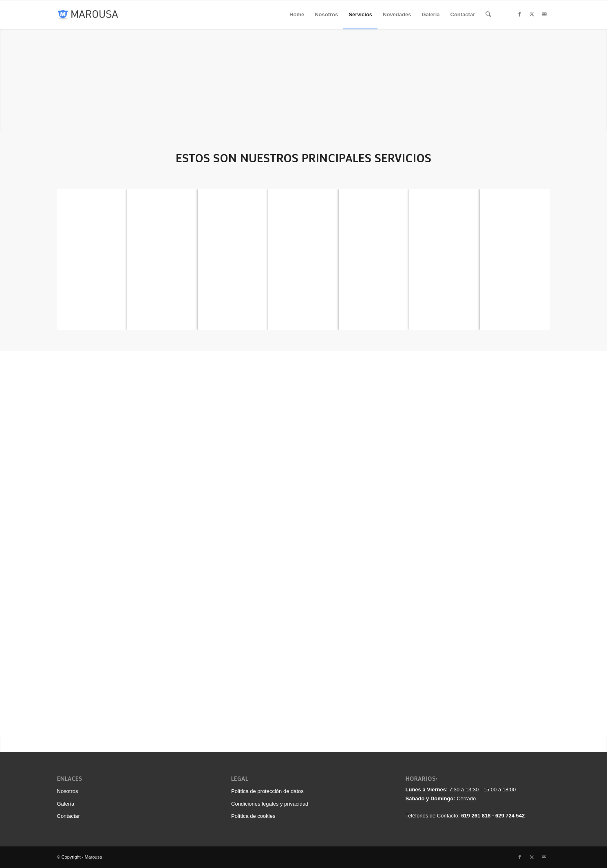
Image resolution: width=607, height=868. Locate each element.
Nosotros (68, 791)
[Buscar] (488, 15)
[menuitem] (297, 15)
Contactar (68, 816)
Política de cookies (253, 816)
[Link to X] (532, 14)
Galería (66, 804)
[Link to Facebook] (520, 14)
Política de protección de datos (267, 791)
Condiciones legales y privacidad (270, 804)
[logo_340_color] (88, 15)
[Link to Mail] (544, 14)
